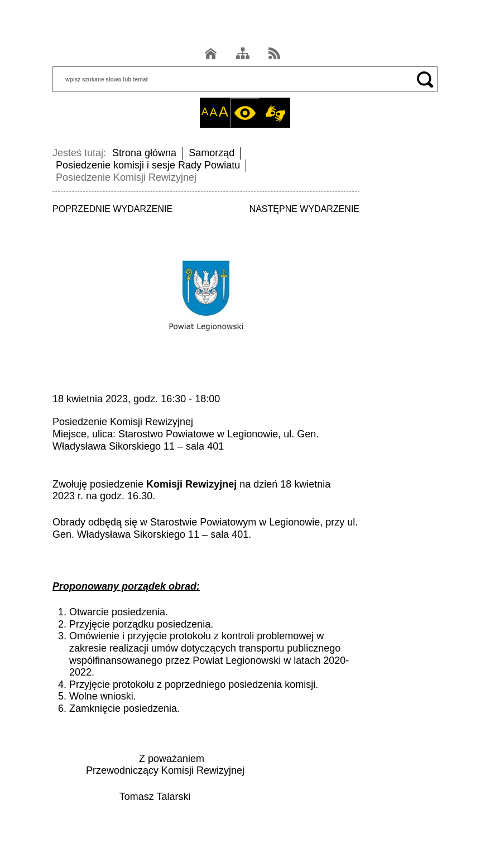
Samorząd (212, 153)
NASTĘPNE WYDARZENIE (304, 209)
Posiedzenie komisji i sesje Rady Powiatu (148, 165)
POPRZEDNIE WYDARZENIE (112, 209)
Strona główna (144, 153)
